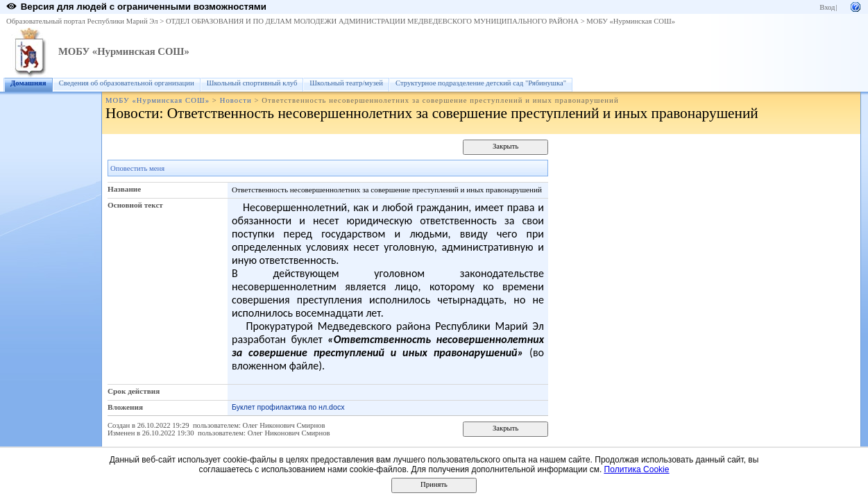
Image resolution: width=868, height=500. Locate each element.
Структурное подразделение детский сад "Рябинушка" (481, 83)
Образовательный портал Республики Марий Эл (82, 21)
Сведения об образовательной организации (127, 83)
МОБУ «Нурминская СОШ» (631, 21)
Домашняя (28, 83)
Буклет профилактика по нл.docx (288, 407)
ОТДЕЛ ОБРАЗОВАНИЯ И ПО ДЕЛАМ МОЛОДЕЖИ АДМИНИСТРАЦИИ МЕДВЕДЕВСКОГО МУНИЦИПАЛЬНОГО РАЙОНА (372, 21)
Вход (827, 7)
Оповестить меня (137, 168)
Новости (236, 100)
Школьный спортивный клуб (252, 83)
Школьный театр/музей (346, 83)
